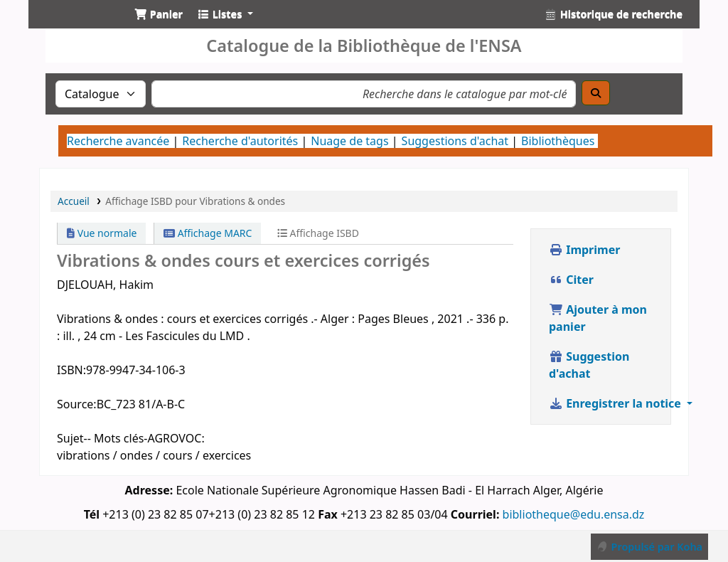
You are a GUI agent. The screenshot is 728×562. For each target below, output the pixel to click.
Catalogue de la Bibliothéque (75, 27)
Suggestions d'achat (455, 141)
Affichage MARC (208, 233)
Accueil (74, 201)
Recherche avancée (118, 141)
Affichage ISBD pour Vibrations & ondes (195, 201)
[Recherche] (596, 93)
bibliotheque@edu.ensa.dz (574, 514)
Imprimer (584, 250)
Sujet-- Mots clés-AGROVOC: (131, 438)
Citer (571, 280)
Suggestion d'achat (589, 365)
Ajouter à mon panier (598, 318)
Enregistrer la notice (616, 403)
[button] (159, 14)
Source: (77, 404)
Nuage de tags (349, 141)
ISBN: (71, 370)
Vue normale (102, 233)
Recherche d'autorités (240, 141)
